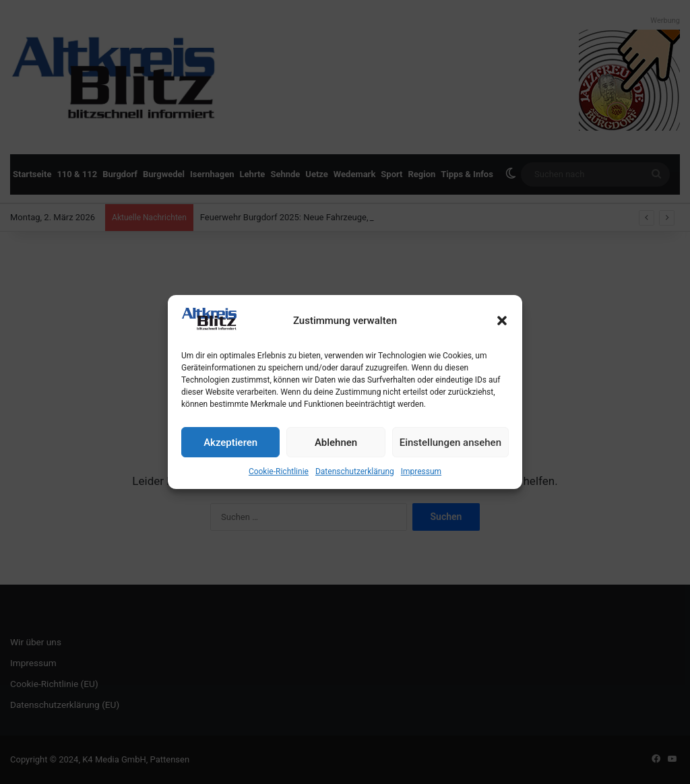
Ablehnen (336, 443)
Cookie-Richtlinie (279, 471)
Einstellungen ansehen (450, 443)
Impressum (421, 471)
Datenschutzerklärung (355, 471)
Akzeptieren (230, 443)
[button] (502, 321)
